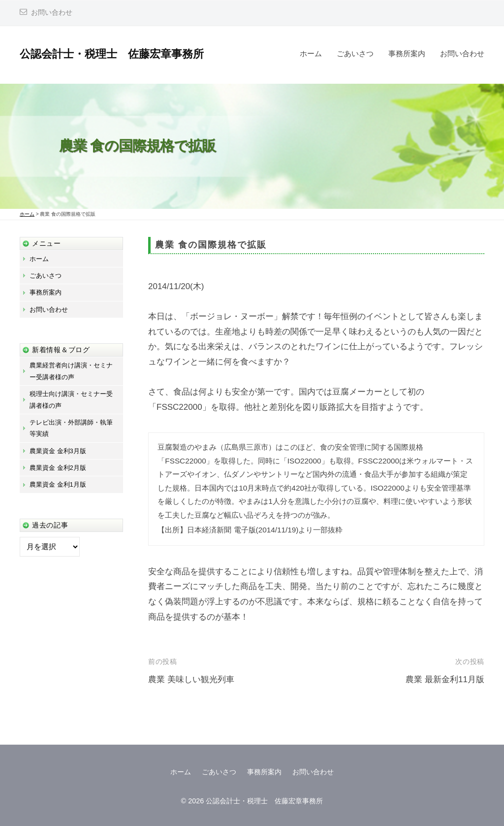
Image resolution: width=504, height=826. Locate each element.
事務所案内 (407, 53)
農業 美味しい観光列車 (191, 679)
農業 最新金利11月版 (445, 679)
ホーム (311, 53)
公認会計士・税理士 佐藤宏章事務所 (112, 54)
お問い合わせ (52, 13)
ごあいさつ (355, 53)
